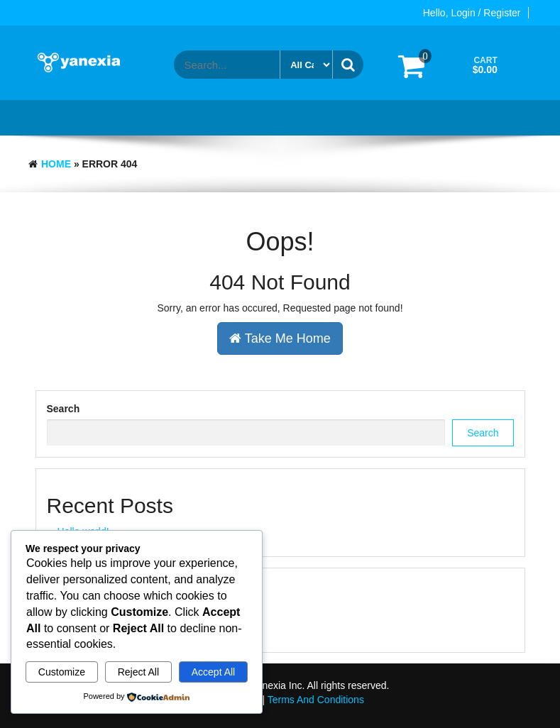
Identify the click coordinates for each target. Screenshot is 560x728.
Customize (62, 672)
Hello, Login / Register (472, 13)
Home (56, 164)
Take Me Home (280, 338)
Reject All (138, 672)
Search (64, 409)
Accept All (213, 672)
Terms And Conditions (316, 700)
